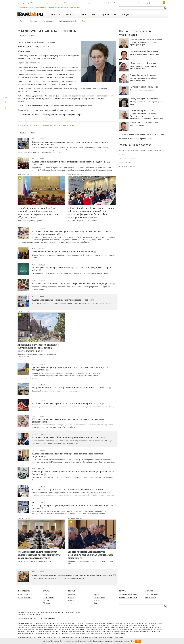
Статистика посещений (128, 595)
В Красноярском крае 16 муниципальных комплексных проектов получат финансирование (68, 420)
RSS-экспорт (48, 603)
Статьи (71, 597)
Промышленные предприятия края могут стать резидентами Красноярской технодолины (70, 368)
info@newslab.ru (150, 597)
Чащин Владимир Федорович (144, 75)
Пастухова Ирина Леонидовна (144, 99)
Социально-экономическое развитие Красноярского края (140, 150)
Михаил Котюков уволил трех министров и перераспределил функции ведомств (74, 575)
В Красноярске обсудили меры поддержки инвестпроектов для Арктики (68, 489)
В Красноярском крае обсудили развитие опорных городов (63, 300)
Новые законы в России (38, 8)
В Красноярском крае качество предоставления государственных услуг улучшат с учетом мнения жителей (72, 233)
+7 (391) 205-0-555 (151, 595)
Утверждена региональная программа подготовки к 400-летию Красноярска (71, 387)
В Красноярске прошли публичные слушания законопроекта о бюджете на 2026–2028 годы (72, 163)
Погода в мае (22, 8)
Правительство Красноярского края (136, 138)
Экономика (21, 175)
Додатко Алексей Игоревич (143, 63)
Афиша (96, 595)
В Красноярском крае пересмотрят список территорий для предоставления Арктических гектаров (70, 143)
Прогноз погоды (94, 3)
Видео (96, 603)
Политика (21, 518)
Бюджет (122, 154)
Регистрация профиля (145, 3)
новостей (23, 35)
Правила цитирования (115, 638)
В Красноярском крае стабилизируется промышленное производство (68, 437)
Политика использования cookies (29, 614)
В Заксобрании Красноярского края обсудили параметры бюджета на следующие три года (72, 507)
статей (33, 35)
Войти (158, 3)
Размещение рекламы (128, 597)
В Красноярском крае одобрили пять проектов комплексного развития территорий (67, 455)
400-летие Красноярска (128, 158)
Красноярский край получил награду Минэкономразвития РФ (64, 252)
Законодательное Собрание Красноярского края (141, 134)
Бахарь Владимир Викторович (144, 51)
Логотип (46, 600)
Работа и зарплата (126, 162)
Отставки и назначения (127, 166)
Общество (21, 311)
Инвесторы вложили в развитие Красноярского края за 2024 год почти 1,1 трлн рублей (71, 269)
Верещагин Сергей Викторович (144, 123)
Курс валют (118, 3)
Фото (70, 603)
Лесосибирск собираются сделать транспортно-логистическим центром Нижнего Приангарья (73, 473)
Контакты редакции (51, 606)
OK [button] (138, 641)
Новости (42, 139)
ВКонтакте (23, 595)
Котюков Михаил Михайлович (144, 87)
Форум (96, 600)
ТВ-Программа (99, 597)
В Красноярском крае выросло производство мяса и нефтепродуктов (68, 403)
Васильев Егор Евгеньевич (142, 111)
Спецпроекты (75, 8)
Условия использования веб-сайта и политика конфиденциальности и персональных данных (49, 612)
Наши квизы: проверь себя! (58, 8)
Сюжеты (71, 600)
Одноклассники (25, 597)
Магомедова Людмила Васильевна (146, 39)
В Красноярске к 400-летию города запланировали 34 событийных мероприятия (73, 283)
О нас (45, 595)
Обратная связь (49, 597)
